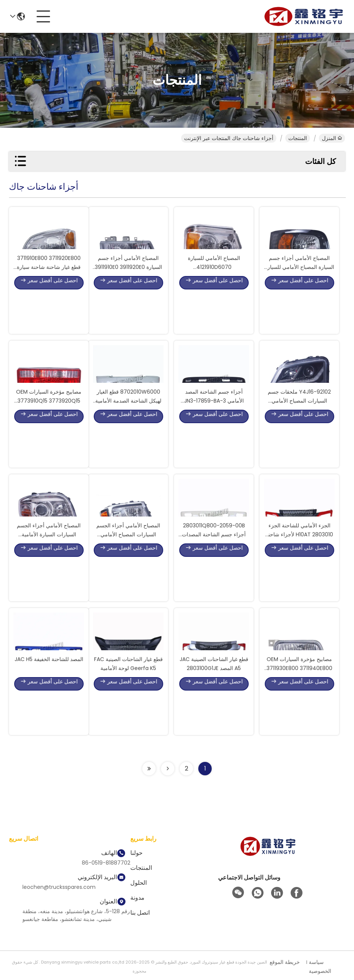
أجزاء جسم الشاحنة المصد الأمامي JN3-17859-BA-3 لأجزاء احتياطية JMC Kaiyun (214, 439)
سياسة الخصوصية (320, 967)
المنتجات (298, 138)
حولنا (136, 853)
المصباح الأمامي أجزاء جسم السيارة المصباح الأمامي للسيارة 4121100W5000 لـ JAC (299, 306)
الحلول (139, 883)
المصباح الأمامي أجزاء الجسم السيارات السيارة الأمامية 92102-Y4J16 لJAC (49, 573)
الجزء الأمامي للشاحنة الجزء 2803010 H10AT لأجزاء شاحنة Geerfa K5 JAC (299, 573)
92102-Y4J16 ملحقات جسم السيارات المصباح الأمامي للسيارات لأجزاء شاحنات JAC (299, 439)
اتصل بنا (140, 913)
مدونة (137, 898)
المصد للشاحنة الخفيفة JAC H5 (49, 698)
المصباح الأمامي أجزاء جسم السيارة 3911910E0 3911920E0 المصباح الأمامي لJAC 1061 (128, 306)
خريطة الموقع (285, 962)
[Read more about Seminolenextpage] (168, 769)
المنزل (332, 138)
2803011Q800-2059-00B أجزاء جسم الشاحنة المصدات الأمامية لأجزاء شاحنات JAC (214, 573)
